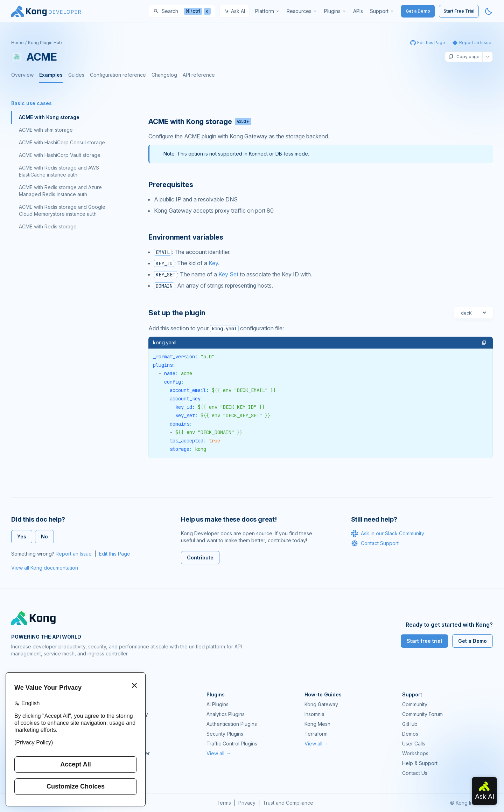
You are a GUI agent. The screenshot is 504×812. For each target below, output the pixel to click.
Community (415, 704)
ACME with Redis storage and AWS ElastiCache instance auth (59, 171)
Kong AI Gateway (128, 714)
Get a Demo (418, 11)
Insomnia (119, 734)
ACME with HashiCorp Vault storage (60, 155)
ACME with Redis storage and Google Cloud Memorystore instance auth (62, 210)
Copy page (464, 57)
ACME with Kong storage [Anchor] (200, 122)
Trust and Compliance (288, 803)
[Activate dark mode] (489, 11)
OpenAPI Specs (127, 744)
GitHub (410, 724)
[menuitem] (267, 11)
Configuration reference (118, 75)
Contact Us (415, 773)
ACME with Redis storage (48, 226)
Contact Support (375, 543)
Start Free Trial (459, 11)
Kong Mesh (122, 724)
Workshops (415, 753)
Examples (51, 75)
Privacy (247, 803)
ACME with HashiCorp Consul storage (62, 142)
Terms (224, 803)
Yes (22, 536)
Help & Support (420, 763)
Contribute (200, 558)
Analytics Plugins (226, 714)
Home (17, 43)
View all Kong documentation (45, 568)
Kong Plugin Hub (45, 43)
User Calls (414, 744)
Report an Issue (74, 554)
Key (213, 263)
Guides (76, 75)
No (44, 536)
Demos (410, 734)
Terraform (316, 734)
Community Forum (422, 714)
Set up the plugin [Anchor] (177, 313)
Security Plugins (225, 734)
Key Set (228, 274)
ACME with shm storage (46, 130)
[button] (484, 343)
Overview (22, 75)
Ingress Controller (129, 753)
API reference (199, 75)
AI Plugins (218, 704)
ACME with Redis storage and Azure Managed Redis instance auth (60, 191)
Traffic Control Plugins (232, 744)
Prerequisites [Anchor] (171, 185)
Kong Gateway (126, 704)
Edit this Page (115, 554)
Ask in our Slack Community (388, 534)
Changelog (164, 75)
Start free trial (424, 641)
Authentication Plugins (232, 724)
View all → (219, 753)
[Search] (182, 11)
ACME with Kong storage (49, 117)
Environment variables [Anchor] (186, 237)
